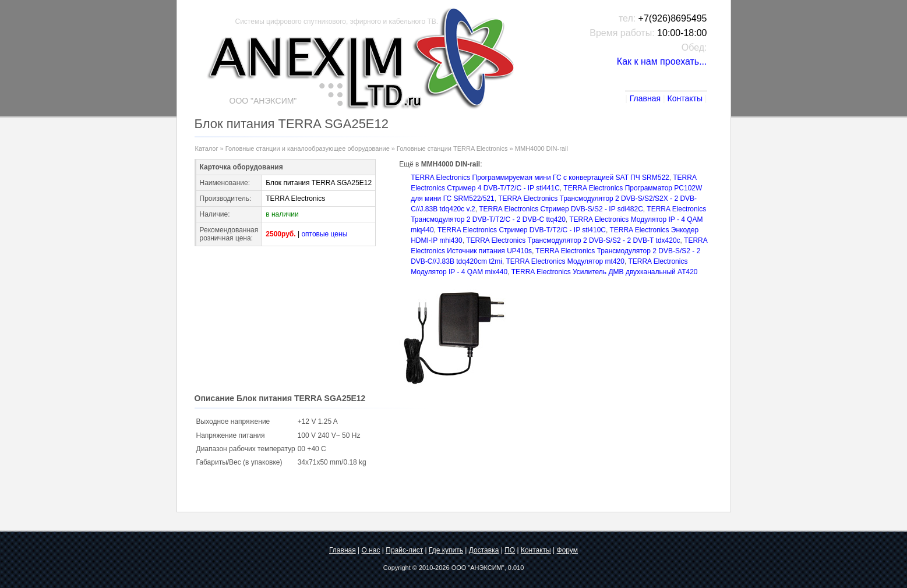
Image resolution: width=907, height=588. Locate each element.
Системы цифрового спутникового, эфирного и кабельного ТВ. (337, 22)
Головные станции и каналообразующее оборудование (308, 148)
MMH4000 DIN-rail (541, 148)
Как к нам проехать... (662, 61)
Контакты (684, 98)
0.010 (516, 568)
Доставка (484, 550)
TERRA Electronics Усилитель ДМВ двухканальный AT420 (605, 272)
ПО (510, 550)
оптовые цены (324, 234)
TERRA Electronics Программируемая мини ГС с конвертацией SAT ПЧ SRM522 (540, 178)
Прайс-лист (404, 550)
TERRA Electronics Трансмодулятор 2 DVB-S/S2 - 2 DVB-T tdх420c (573, 240)
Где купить (446, 550)
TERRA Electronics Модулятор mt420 (565, 261)
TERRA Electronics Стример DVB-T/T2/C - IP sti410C (522, 230)
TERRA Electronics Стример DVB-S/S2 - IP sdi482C (561, 209)
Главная (645, 98)
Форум (567, 550)
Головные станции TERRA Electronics (452, 148)
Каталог (207, 148)
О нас (371, 550)
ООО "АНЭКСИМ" (478, 568)
